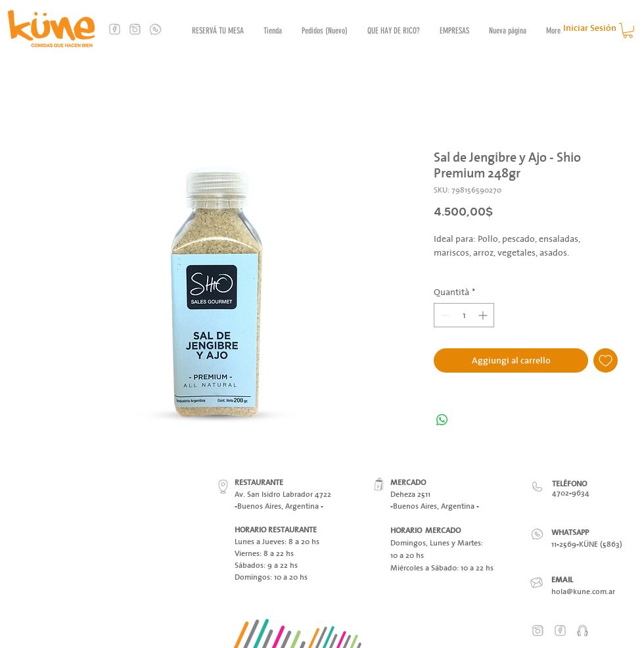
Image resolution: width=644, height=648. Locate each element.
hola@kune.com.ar (583, 591)
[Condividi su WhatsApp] (442, 420)
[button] (628, 31)
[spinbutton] (464, 315)
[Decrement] (444, 315)
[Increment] (484, 315)
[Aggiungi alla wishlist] (606, 360)
